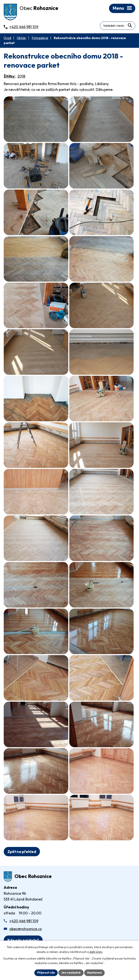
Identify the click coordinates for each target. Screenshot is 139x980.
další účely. (96, 952)
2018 (21, 76)
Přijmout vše (46, 973)
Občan (21, 38)
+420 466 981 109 (24, 921)
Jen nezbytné (71, 973)
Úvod (7, 38)
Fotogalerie (40, 38)
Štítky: (10, 76)
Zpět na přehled (22, 852)
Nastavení (94, 973)
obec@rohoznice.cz (26, 929)
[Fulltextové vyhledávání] (118, 26)
